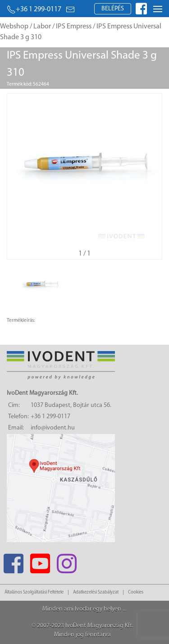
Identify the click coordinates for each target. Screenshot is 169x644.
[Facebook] (13, 561)
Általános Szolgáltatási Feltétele (34, 592)
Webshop (14, 27)
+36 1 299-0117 (34, 9)
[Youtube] (40, 561)
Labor (42, 27)
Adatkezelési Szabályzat (96, 592)
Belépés (113, 9)
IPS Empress (74, 27)
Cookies (136, 592)
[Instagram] (66, 561)
